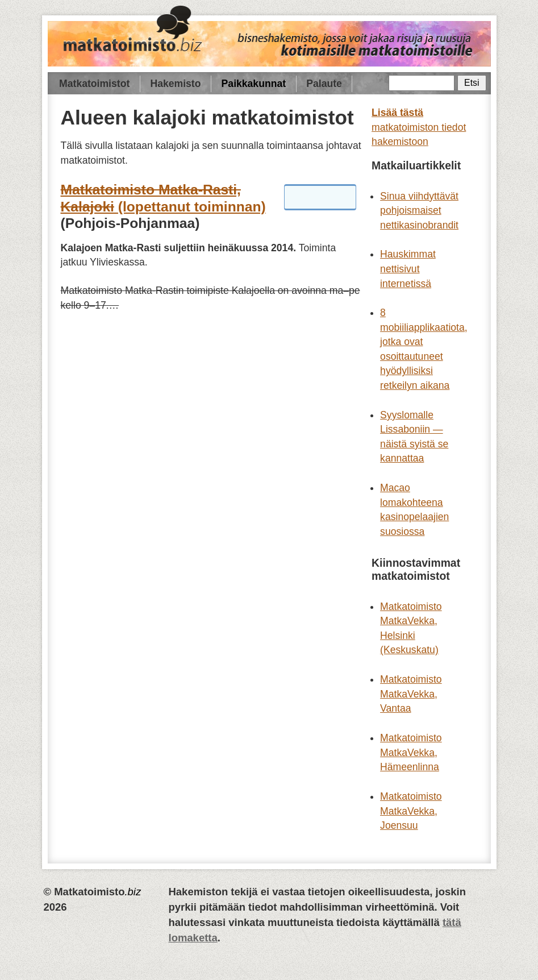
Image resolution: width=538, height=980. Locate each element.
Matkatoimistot (94, 84)
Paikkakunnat (254, 84)
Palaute (324, 84)
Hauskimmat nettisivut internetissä (408, 269)
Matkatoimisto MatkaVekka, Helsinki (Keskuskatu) (411, 628)
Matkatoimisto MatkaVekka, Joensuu (411, 811)
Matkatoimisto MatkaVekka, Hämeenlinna (411, 752)
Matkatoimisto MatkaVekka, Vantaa (411, 694)
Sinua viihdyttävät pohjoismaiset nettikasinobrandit (419, 211)
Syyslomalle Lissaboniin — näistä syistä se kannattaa (414, 437)
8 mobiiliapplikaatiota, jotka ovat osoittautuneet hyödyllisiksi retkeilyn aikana (424, 349)
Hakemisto (175, 84)
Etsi (472, 83)
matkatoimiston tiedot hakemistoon (419, 127)
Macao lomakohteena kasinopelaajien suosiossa (414, 510)
